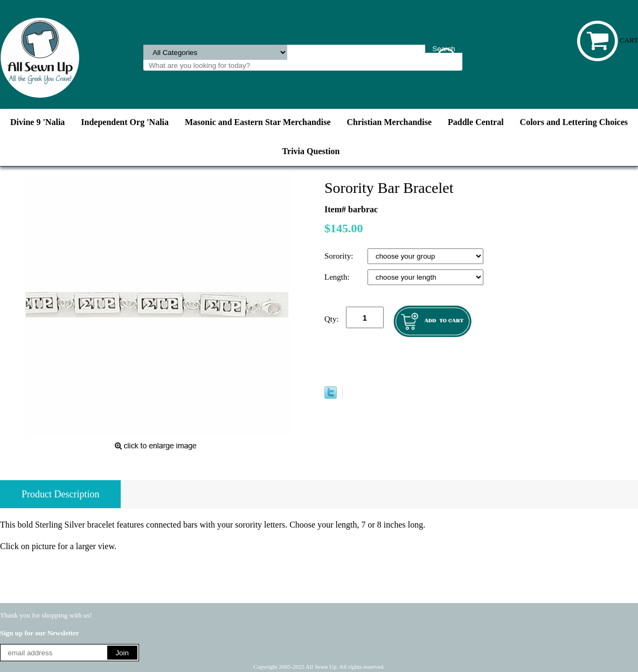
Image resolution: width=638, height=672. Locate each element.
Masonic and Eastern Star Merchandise (258, 122)
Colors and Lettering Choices (574, 122)
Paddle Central (476, 122)
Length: (338, 277)
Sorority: (340, 256)
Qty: (332, 319)
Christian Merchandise (389, 122)
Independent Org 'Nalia (125, 122)
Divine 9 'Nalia (37, 122)
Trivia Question (311, 151)
